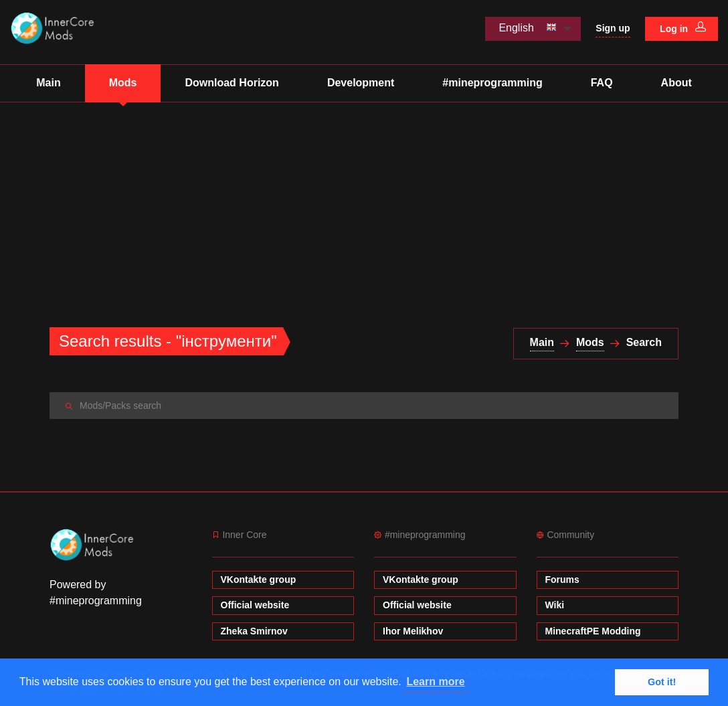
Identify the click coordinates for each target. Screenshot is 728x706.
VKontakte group (259, 580)
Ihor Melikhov (413, 631)
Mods (123, 83)
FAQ (602, 83)
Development (361, 83)
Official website (255, 605)
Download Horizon (232, 83)
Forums (562, 580)
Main (48, 83)
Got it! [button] (662, 682)
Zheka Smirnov (254, 631)
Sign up (613, 28)
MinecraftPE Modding (593, 631)
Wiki (555, 605)
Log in (683, 28)
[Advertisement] (364, 203)
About (676, 83)
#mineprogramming (492, 83)
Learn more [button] (435, 682)
